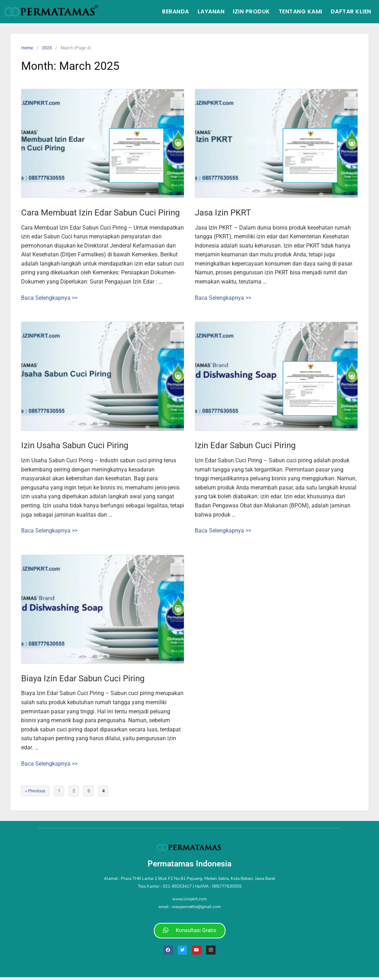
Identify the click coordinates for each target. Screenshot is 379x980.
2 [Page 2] (74, 791)
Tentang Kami (300, 11)
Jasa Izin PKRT (223, 213)
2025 (47, 48)
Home (27, 48)
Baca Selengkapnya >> (49, 298)
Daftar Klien (351, 11)
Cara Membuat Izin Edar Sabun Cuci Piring (100, 213)
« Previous (35, 791)
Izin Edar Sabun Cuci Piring (245, 445)
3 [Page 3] (89, 791)
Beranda (176, 11)
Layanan (211, 11)
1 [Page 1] (59, 791)
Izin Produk (251, 11)
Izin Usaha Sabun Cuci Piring (75, 445)
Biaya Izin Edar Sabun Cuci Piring (83, 678)
